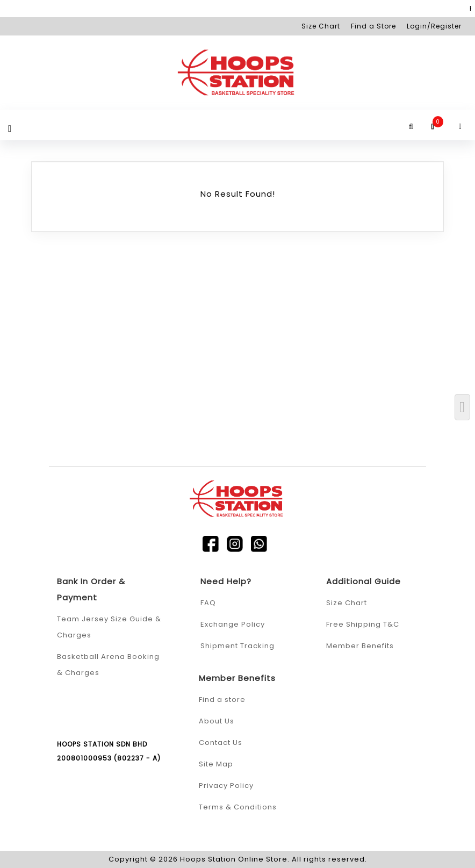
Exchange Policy (233, 624)
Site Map (216, 764)
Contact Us (221, 743)
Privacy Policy (226, 785)
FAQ (208, 603)
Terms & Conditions (238, 807)
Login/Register (434, 26)
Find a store (222, 700)
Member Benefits (360, 646)
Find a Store (373, 26)
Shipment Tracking (237, 646)
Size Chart (321, 26)
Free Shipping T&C (363, 624)
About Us (217, 721)
